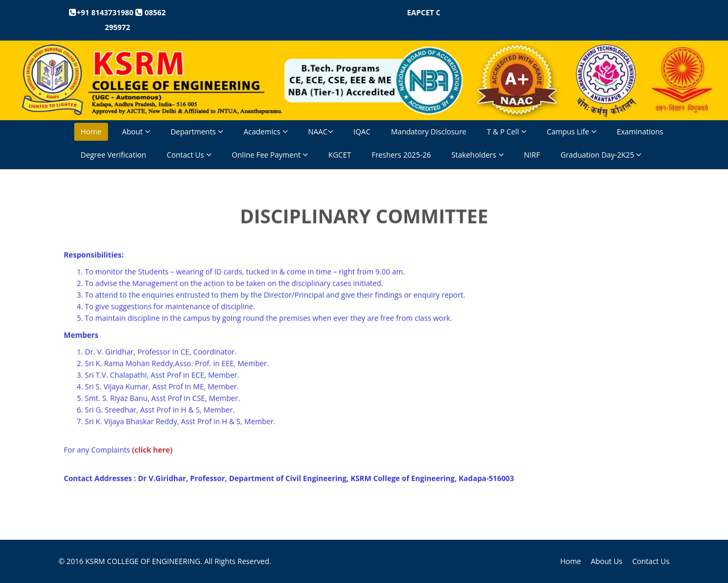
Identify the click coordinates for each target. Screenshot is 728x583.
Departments (197, 132)
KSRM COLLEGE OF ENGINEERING (143, 561)
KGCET (340, 155)
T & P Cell (506, 132)
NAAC (321, 132)
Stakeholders (478, 155)
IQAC (362, 132)
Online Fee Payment (270, 155)
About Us (607, 561)
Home (91, 132)
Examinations (640, 132)
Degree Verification (113, 155)
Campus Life (572, 132)
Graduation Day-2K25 (601, 155)
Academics (265, 132)
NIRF (532, 155)
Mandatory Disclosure (429, 132)
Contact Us (189, 155)
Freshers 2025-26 (401, 155)
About (136, 132)
